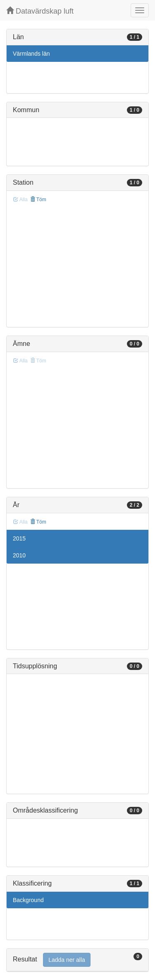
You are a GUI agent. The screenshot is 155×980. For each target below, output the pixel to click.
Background (28, 900)
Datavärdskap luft (40, 11)
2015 (19, 538)
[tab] (77, 960)
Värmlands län (31, 54)
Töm (38, 200)
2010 (19, 555)
